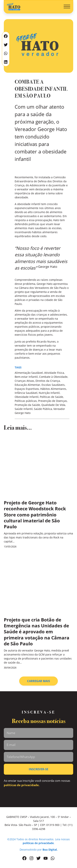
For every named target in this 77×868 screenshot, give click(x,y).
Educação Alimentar (27, 385)
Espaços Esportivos (27, 389)
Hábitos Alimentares (53, 389)
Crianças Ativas (24, 381)
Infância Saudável (26, 393)
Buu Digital (50, 850)
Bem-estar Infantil (26, 377)
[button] (67, 7)
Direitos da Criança (48, 381)
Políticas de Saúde (51, 397)
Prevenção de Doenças (53, 401)
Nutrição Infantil (49, 393)
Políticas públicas (26, 401)
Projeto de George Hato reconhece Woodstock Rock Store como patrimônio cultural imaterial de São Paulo (35, 515)
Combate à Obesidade (53, 377)
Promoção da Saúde (27, 405)
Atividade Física (54, 373)
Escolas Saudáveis (53, 385)
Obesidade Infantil (27, 397)
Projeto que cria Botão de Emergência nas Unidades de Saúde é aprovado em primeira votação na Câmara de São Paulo (37, 632)
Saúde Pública (43, 409)
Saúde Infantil (24, 409)
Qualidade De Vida (53, 405)
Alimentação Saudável (29, 373)
